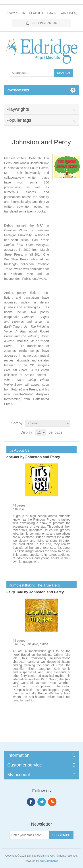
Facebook (31, 802)
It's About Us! (18, 450)
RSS (52, 802)
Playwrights (15, 13)
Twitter (42, 802)
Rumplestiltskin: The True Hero (33, 585)
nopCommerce (49, 861)
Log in (52, 13)
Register (36, 13)
